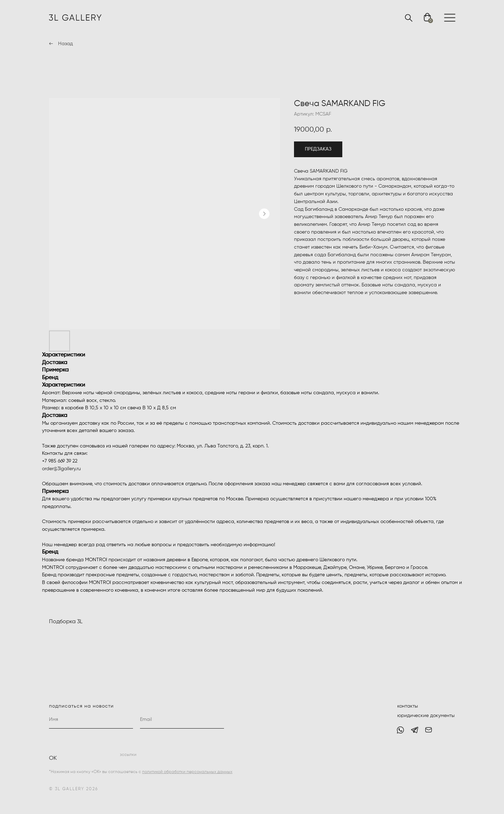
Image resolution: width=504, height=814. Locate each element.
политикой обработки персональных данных (187, 772)
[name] (91, 720)
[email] (182, 720)
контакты (408, 706)
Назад (65, 44)
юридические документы (426, 716)
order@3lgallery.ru (61, 469)
